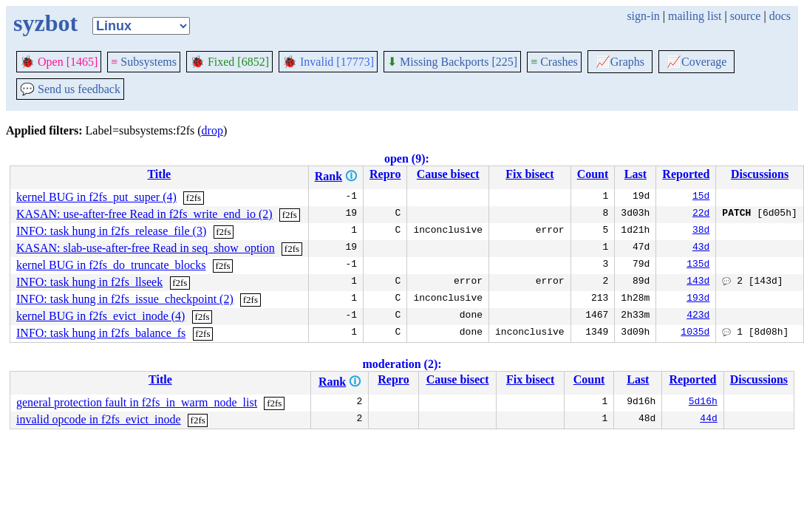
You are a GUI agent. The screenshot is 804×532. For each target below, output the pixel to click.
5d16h (703, 403)
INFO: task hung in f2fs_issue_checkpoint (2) (125, 299)
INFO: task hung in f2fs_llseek (89, 282)
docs (780, 16)
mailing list (695, 16)
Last (636, 174)
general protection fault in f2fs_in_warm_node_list (137, 402)
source (746, 16)
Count (593, 174)
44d (708, 420)
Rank (328, 176)
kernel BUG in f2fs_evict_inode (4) (100, 316)
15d (701, 197)
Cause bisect (448, 174)
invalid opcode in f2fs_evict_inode (99, 419)
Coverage (696, 62)
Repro (385, 174)
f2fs (194, 198)
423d (698, 316)
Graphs (620, 62)
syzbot (45, 23)
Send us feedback (70, 89)
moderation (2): (402, 364)
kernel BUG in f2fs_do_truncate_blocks (111, 265)
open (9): (407, 158)
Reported (686, 174)
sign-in (643, 16)
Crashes (554, 62)
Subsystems (144, 62)
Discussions (760, 174)
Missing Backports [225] (452, 62)
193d (698, 299)
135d (698, 265)
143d (698, 282)
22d (701, 214)
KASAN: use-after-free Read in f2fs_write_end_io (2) (144, 214)
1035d (695, 333)
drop (212, 130)
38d (701, 231)
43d (701, 248)
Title (159, 174)
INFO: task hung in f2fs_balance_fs (101, 333)
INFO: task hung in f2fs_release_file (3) (111, 231)
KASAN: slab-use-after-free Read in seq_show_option (146, 248)
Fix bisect (529, 174)
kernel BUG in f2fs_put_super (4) (96, 197)
